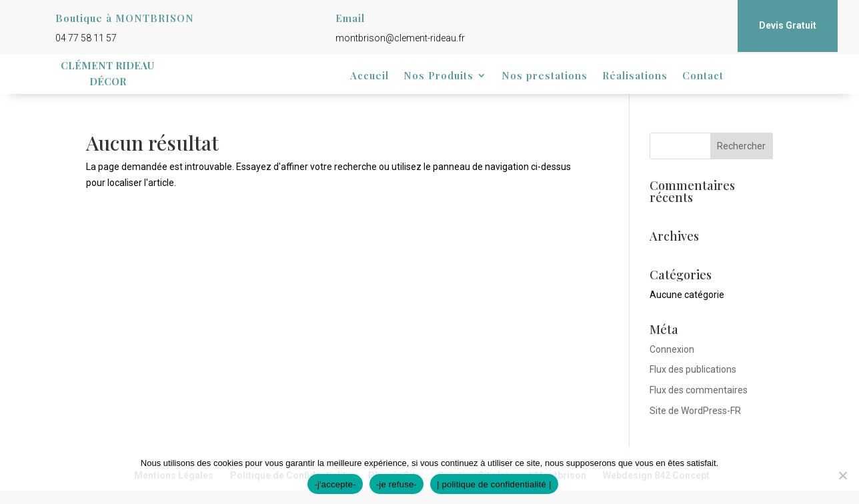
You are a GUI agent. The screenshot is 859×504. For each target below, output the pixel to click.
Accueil (369, 76)
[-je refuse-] (842, 475)
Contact (703, 76)
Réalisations (635, 76)
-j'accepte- (335, 484)
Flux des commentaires (699, 390)
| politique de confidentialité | (494, 484)
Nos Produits (439, 76)
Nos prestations (545, 76)
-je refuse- (396, 484)
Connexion (672, 349)
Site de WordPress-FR (695, 411)
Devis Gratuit (788, 25)
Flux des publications (693, 369)
